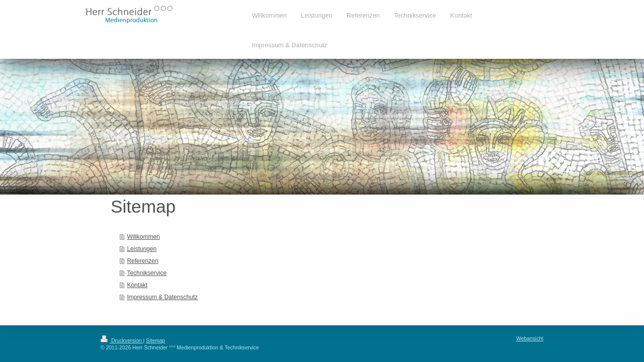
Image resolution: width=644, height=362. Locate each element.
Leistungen (142, 249)
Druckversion (122, 341)
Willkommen (143, 237)
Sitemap (155, 341)
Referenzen (142, 261)
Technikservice (147, 273)
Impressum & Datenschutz (162, 297)
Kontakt (137, 285)
